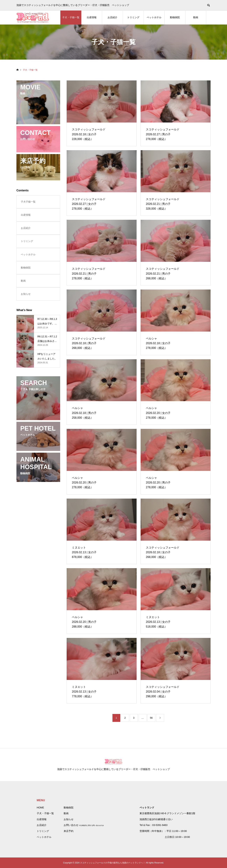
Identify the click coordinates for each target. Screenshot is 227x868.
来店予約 (69, 831)
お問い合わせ (71, 825)
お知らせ (26, 294)
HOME (40, 808)
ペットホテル (154, 17)
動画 (196, 17)
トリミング (133, 17)
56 (151, 718)
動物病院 (175, 17)
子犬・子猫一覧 (71, 17)
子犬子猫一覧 (28, 202)
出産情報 (92, 17)
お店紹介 (112, 17)
